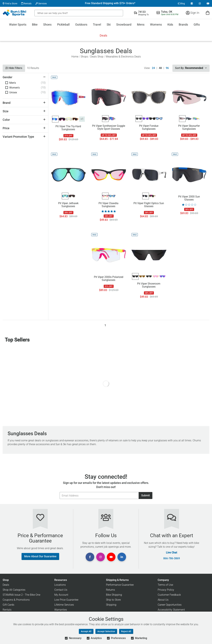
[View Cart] (208, 13)
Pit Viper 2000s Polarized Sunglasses (109, 279)
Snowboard (124, 25)
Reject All (126, 631)
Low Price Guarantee (66, 600)
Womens (156, 25)
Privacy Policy (166, 590)
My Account (61, 595)
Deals (103, 35)
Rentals (26, 3)
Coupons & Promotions (16, 600)
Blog (181, 3)
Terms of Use (165, 585)
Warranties (61, 610)
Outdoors (81, 25)
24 (153, 68)
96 (167, 68)
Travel (97, 25)
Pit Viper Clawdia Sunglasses (108, 205)
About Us (163, 600)
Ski (109, 25)
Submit (146, 495)
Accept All (86, 631)
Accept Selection (106, 631)
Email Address (60, 492)
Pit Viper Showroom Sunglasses (149, 285)
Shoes (47, 25)
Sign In (193, 13)
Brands (183, 25)
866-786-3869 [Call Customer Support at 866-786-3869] (172, 558)
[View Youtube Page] (208, 3)
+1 (82, 119)
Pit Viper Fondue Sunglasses (149, 127)
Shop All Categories (14, 590)
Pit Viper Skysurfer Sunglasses (189, 127)
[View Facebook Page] (192, 3)
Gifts (197, 25)
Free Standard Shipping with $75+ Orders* (110, 3)
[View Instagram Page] (200, 3)
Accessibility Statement (171, 610)
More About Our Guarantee (40, 556)
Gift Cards (8, 605)
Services (41, 3)
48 (160, 68)
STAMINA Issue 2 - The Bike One (21, 595)
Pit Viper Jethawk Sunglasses (68, 205)
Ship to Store (113, 600)
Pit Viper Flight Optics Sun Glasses (149, 205)
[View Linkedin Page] (122, 557)
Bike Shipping (114, 595)
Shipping (111, 605)
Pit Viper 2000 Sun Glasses (189, 198)
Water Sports (18, 25)
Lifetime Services (64, 605)
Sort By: (191, 68)
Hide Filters (14, 68)
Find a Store (10, 3)
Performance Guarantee (120, 585)
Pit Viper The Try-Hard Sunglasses (68, 128)
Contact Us (61, 590)
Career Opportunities (170, 605)
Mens (141, 25)
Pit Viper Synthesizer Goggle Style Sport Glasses (109, 127)
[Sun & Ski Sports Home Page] (15, 13)
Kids (170, 25)
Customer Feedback (169, 595)
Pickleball (63, 25)
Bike (35, 25)
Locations (60, 585)
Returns (110, 590)
